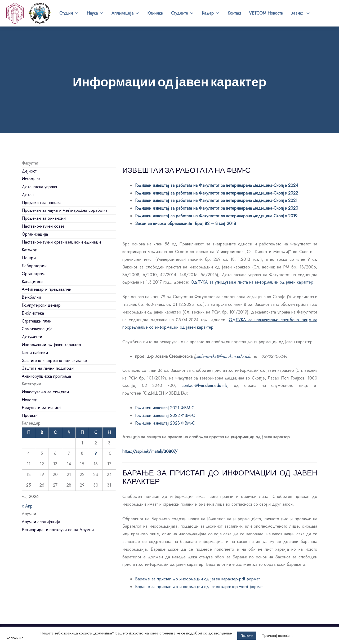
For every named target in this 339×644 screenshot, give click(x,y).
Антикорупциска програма (46, 376)
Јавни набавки (35, 353)
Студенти (182, 13)
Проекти (30, 415)
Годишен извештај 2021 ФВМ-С (165, 408)
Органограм (33, 274)
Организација (35, 234)
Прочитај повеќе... (277, 636)
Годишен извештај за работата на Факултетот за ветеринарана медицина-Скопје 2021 (216, 200)
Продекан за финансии (44, 218)
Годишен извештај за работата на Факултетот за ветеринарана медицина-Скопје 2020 (217, 208)
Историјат (31, 179)
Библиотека (33, 313)
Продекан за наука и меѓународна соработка (65, 210)
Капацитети (32, 282)
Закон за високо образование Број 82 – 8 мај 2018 (186, 224)
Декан (28, 195)
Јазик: (301, 13)
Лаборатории (34, 266)
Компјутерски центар (41, 305)
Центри (29, 258)
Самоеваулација (37, 329)
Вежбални (31, 297)
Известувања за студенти (45, 392)
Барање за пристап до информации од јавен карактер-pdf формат (197, 579)
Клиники (155, 13)
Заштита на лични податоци (48, 368)
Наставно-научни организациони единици (61, 242)
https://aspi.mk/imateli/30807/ (150, 451)
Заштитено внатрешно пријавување (54, 361)
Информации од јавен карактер (51, 345)
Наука (95, 13)
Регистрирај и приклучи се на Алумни (58, 530)
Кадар (211, 13)
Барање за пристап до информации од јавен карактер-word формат (199, 587)
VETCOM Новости (266, 13)
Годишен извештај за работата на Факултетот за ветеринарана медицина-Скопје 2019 (216, 216)
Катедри (30, 250)
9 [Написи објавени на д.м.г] (96, 453)
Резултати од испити (41, 407)
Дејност (29, 171)
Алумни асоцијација (41, 522)
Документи (32, 337)
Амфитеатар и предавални (46, 289)
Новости (30, 400)
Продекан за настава (42, 203)
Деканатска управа (39, 187)
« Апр (27, 506)
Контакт (234, 13)
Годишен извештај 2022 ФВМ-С (165, 415)
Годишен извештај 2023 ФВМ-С (166, 423)
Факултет (40, 13)
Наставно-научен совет (43, 226)
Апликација (125, 13)
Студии (69, 13)
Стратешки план (37, 321)
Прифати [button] (247, 636)
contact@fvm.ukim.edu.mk (204, 385)
